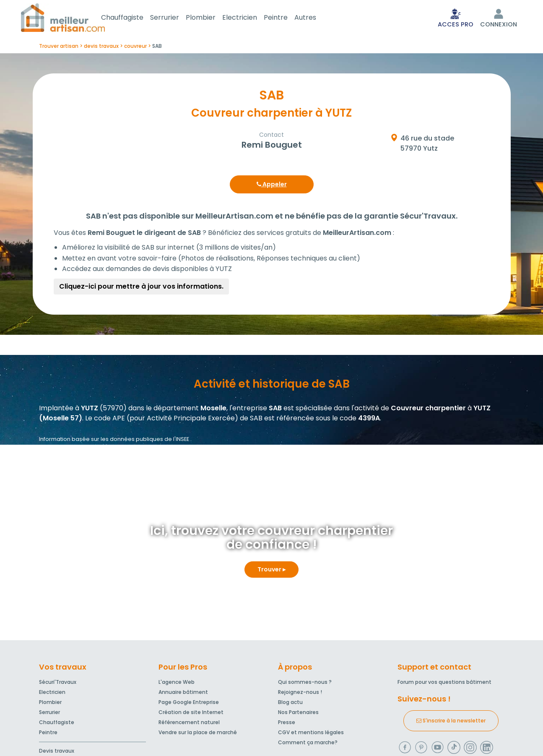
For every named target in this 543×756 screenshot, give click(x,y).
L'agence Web (177, 684)
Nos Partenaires (298, 714)
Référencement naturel (189, 724)
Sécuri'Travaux (58, 684)
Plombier (211, 18)
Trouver (271, 571)
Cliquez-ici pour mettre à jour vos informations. (141, 288)
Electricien (250, 18)
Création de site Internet (191, 714)
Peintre (286, 18)
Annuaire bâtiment (183, 694)
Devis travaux (57, 752)
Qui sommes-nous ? (305, 684)
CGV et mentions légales (311, 734)
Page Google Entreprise (189, 704)
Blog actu (290, 704)
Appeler (272, 186)
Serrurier (175, 18)
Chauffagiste (132, 18)
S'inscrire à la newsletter (451, 722)
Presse (287, 724)
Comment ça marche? (308, 744)
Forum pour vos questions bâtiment (444, 684)
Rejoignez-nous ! (300, 694)
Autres (315, 18)
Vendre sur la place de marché (198, 734)
